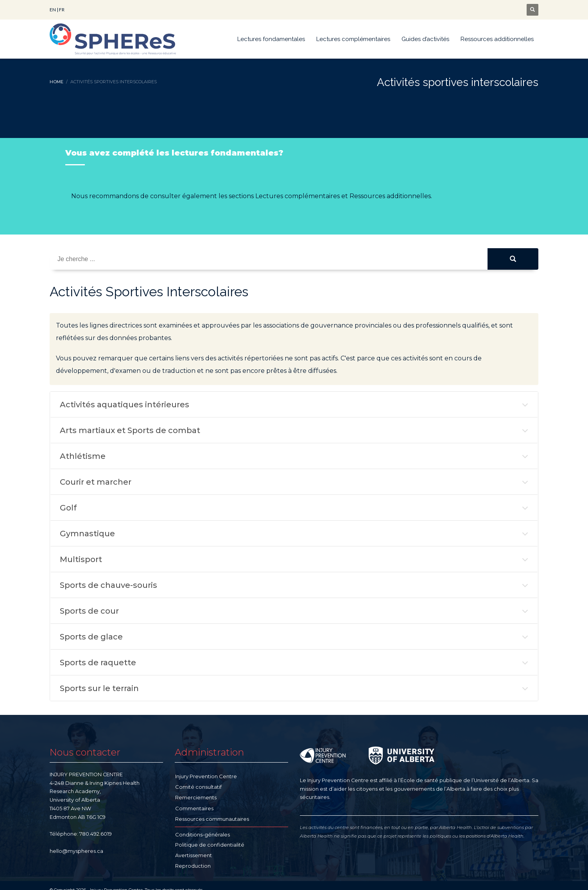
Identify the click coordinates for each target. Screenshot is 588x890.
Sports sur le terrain (99, 688)
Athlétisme (83, 456)
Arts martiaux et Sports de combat (130, 430)
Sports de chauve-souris (108, 585)
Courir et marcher (96, 482)
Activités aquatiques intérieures (125, 405)
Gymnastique (87, 534)
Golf (68, 508)
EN (53, 10)
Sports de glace (91, 637)
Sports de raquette (98, 663)
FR (62, 10)
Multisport (81, 559)
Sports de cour (89, 611)
